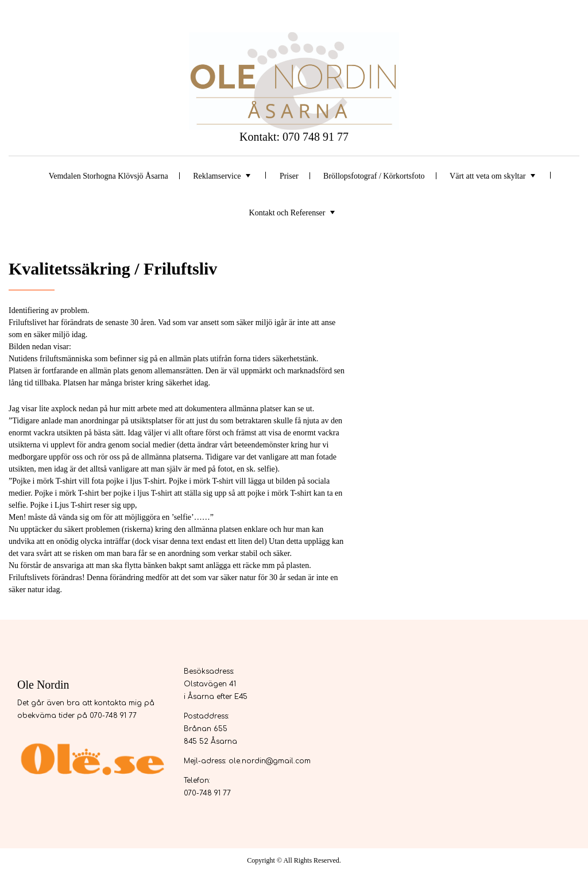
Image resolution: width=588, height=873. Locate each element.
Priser (289, 176)
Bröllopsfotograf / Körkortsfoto (374, 176)
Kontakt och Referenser (287, 213)
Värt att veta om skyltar (488, 176)
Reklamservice (217, 176)
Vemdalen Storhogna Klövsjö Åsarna (109, 176)
